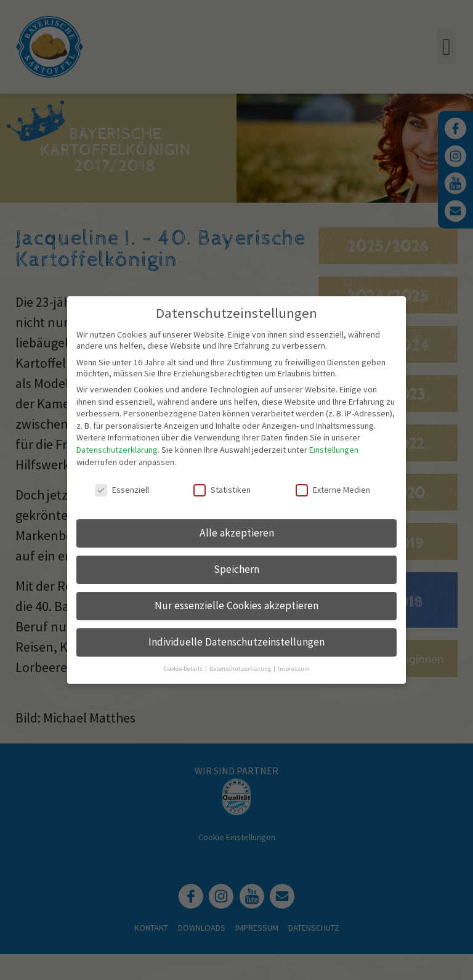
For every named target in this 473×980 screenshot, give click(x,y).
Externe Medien (333, 488)
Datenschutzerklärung (117, 448)
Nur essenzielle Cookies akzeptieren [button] (236, 604)
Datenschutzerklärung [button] (241, 667)
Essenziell (122, 488)
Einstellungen (334, 448)
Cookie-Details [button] (184, 667)
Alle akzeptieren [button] (237, 532)
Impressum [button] (294, 667)
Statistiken (222, 488)
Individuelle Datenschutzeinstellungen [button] (236, 640)
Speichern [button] (236, 568)
